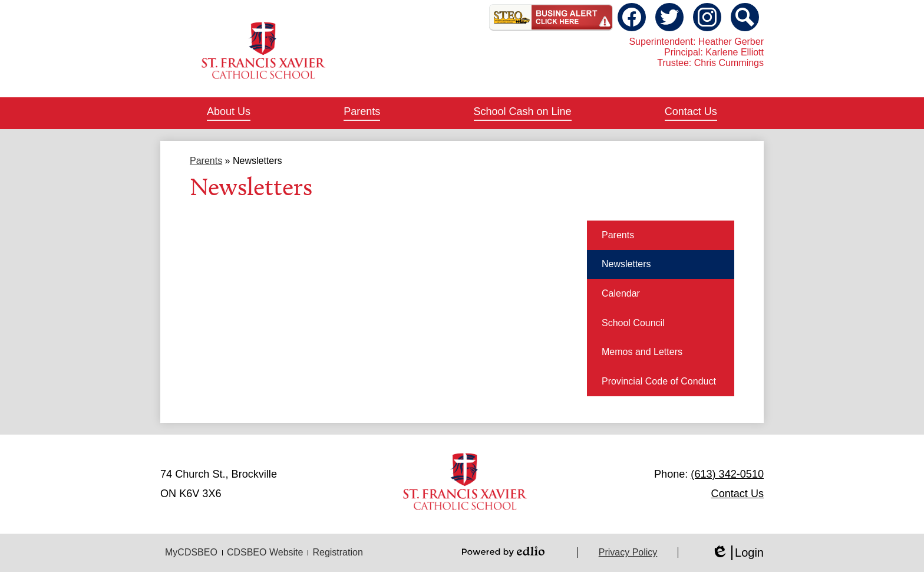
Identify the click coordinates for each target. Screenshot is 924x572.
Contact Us (737, 494)
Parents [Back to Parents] (206, 161)
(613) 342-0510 (727, 474)
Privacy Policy (628, 552)
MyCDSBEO (191, 552)
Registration (337, 552)
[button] (229, 113)
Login (737, 553)
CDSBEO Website (265, 552)
